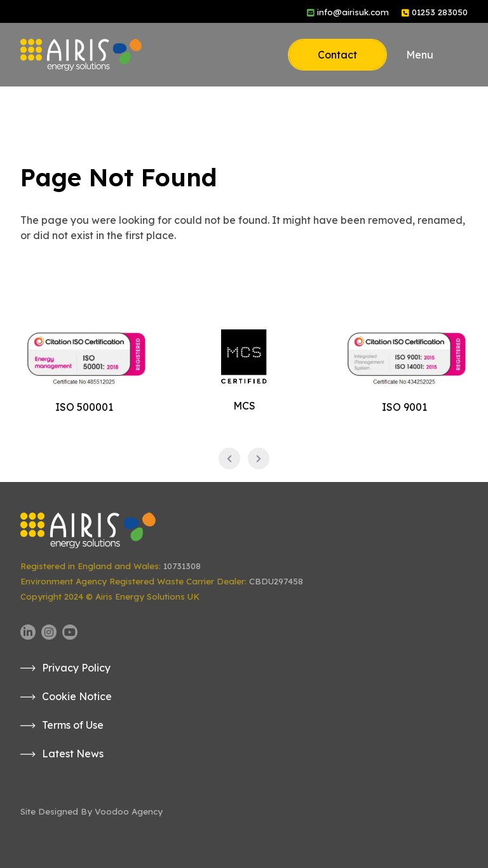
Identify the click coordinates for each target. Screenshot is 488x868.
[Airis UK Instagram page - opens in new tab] (49, 632)
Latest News (73, 754)
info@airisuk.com (353, 12)
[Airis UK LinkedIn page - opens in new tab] (28, 632)
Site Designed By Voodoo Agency (91, 811)
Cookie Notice (77, 696)
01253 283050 (440, 12)
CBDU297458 (276, 581)
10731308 (182, 566)
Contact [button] (337, 55)
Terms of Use (73, 725)
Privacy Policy (76, 668)
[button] (437, 55)
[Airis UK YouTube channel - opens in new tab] (70, 632)
